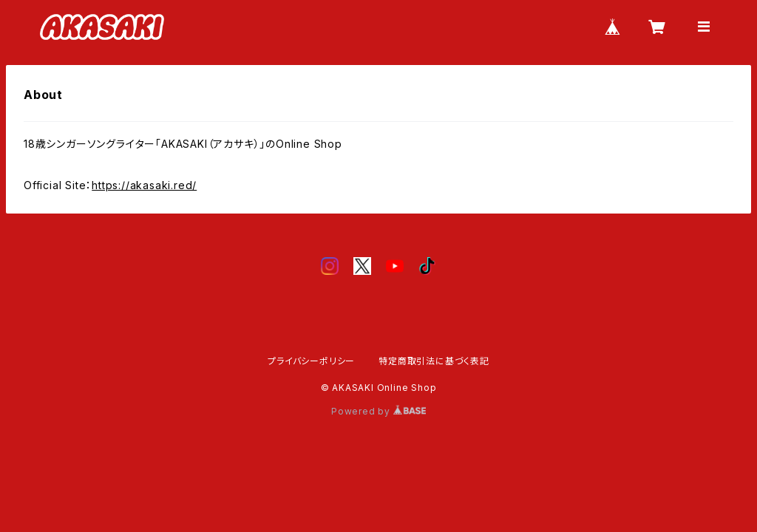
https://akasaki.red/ (144, 185)
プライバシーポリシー (311, 361)
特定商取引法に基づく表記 (434, 361)
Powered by (378, 411)
